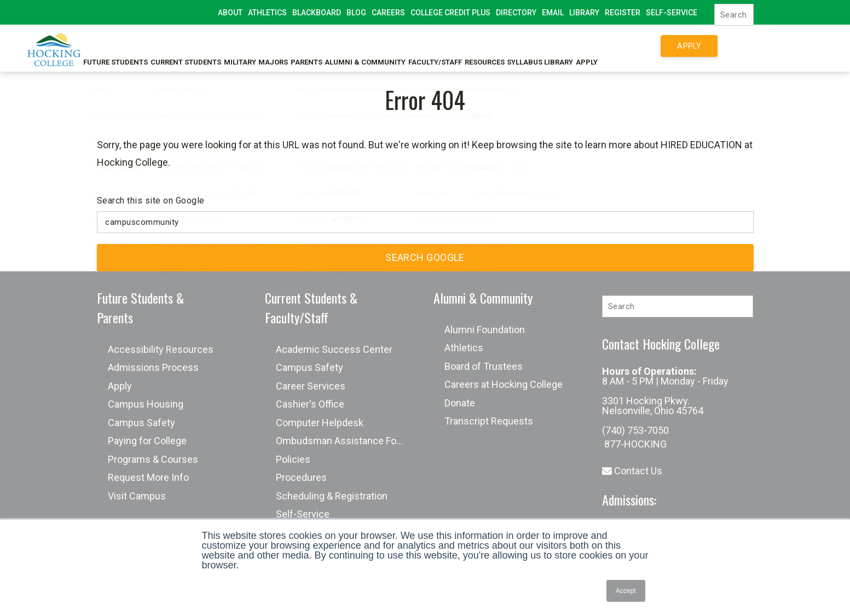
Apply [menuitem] (120, 386)
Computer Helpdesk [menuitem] (320, 423)
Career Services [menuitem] (311, 386)
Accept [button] (626, 591)
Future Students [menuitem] (114, 46)
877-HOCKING (634, 444)
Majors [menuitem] (297, 46)
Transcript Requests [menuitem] (489, 421)
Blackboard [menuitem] (317, 13)
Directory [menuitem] (516, 13)
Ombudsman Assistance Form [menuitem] (342, 441)
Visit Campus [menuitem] (137, 496)
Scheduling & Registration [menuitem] (332, 496)
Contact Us (632, 471)
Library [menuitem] (584, 13)
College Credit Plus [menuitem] (450, 13)
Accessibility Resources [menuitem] (161, 349)
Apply (689, 46)
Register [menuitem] (623, 13)
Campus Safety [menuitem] (141, 423)
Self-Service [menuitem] (672, 13)
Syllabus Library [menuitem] (606, 46)
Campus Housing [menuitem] (146, 404)
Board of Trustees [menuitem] (484, 366)
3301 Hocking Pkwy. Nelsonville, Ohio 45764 (653, 406)
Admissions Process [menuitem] (153, 367)
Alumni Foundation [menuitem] (485, 330)
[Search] (734, 15)
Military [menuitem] (255, 46)
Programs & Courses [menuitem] (153, 459)
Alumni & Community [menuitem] (406, 46)
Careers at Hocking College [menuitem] (504, 384)
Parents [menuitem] (339, 46)
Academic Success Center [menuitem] (334, 349)
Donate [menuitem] (460, 403)
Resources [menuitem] (542, 46)
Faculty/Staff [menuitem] (484, 46)
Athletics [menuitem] (267, 13)
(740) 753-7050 (635, 430)
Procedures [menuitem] (301, 477)
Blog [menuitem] (356, 13)
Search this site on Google (151, 201)
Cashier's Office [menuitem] (310, 404)
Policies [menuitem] (293, 459)
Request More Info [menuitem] (148, 477)
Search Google (425, 257)
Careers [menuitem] (388, 13)
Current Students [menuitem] (193, 46)
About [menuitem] (230, 13)
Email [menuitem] (553, 13)
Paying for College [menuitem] (147, 441)
